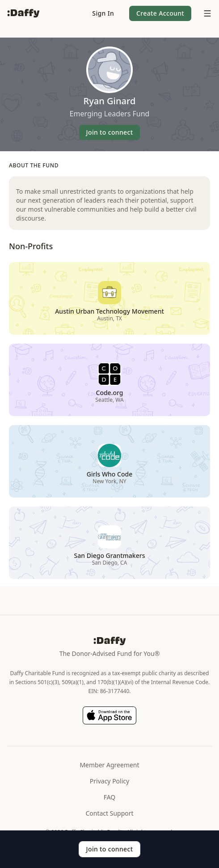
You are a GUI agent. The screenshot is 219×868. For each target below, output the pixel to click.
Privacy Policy (109, 781)
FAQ (110, 797)
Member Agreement (109, 765)
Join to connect (110, 132)
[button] (103, 13)
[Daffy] (23, 13)
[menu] (205, 13)
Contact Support (109, 813)
